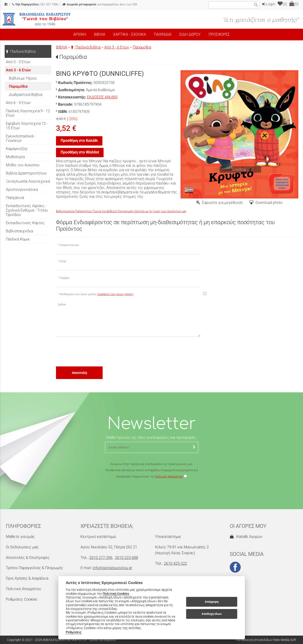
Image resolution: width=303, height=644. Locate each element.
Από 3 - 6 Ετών (117, 47)
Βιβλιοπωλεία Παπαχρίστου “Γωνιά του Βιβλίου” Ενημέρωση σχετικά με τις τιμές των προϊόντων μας (121, 211)
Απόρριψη (212, 602)
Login (269, 4)
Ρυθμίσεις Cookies (21, 599)
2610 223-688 (127, 558)
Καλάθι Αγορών (246, 537)
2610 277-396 (101, 558)
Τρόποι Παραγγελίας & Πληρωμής (35, 568)
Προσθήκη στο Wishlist (80, 152)
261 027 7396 (35, 4)
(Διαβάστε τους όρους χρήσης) (115, 294)
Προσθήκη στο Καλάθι (79, 141)
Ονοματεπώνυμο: (69, 245)
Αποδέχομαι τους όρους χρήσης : (97, 294)
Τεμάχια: (64, 278)
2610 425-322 (176, 563)
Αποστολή (79, 373)
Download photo (269, 203)
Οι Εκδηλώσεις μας (22, 547)
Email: (63, 261)
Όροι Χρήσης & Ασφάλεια (27, 578)
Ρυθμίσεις (74, 632)
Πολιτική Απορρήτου (169, 476)
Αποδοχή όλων (212, 614)
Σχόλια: (62, 305)
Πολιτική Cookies (116, 594)
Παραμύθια (142, 47)
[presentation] (91, 351)
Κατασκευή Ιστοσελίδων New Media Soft (266, 640)
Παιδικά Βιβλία (86, 47)
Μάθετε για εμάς (20, 537)
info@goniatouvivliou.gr (112, 568)
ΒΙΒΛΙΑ (62, 47)
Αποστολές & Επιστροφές (28, 558)
